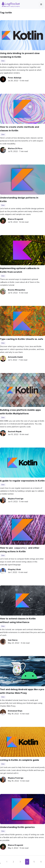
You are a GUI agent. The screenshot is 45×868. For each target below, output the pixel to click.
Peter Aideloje (15, 78)
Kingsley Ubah (14, 569)
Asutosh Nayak (15, 432)
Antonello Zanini (15, 357)
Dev (3, 61)
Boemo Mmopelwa (16, 290)
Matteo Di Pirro (15, 148)
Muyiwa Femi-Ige (16, 499)
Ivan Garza (13, 640)
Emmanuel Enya (15, 711)
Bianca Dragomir (16, 219)
